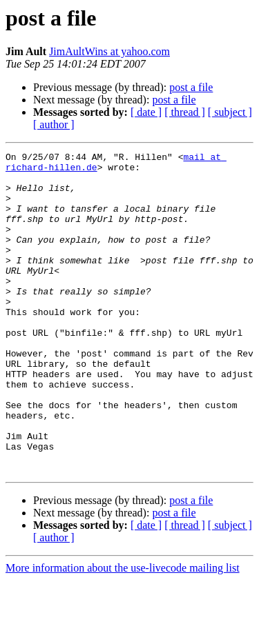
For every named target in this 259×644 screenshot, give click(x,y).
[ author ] (54, 124)
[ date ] (146, 112)
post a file (191, 87)
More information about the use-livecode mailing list (123, 632)
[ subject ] (230, 112)
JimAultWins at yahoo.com (109, 51)
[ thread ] (185, 112)
